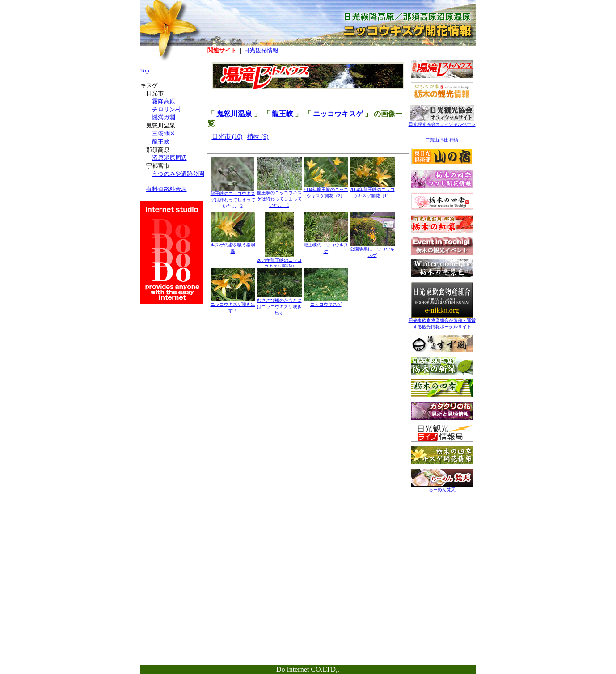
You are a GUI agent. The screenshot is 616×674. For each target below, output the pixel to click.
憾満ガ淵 (164, 117)
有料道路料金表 (167, 189)
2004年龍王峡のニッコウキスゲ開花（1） (372, 190)
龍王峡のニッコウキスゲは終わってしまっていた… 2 (233, 197)
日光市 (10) (227, 137)
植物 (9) (258, 137)
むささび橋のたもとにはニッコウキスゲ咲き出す (279, 304)
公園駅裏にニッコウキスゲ (372, 250)
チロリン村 (167, 109)
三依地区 (164, 134)
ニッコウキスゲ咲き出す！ (233, 305)
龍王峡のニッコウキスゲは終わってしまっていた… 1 (279, 197)
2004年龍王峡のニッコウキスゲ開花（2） (326, 190)
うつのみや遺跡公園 (178, 174)
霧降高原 (164, 101)
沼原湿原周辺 (169, 158)
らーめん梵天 (442, 487)
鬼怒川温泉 (234, 114)
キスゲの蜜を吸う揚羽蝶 (233, 246)
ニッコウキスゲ (338, 114)
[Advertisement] (442, 553)
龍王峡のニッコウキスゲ (326, 246)
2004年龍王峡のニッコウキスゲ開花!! (279, 261)
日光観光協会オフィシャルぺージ (442, 122)
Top (145, 70)
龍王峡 (283, 114)
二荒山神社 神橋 (442, 140)
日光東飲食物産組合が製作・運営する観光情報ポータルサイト (442, 321)
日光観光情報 (261, 50)
